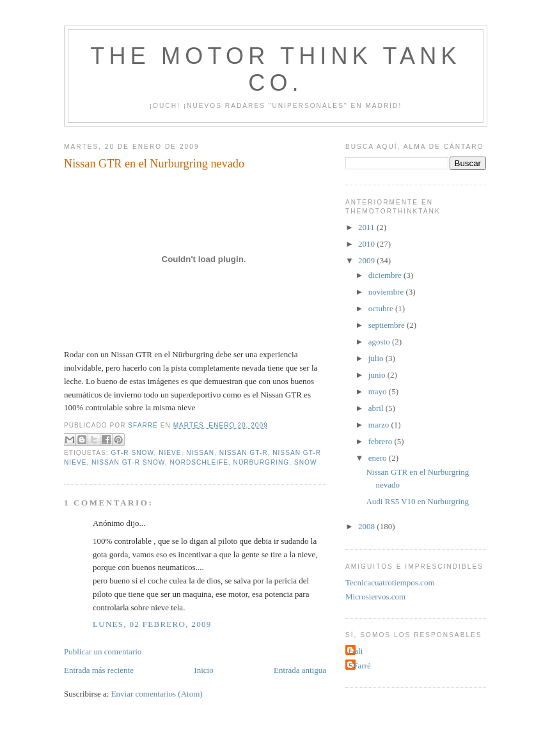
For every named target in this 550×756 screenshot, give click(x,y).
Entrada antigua (300, 670)
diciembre (386, 275)
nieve (170, 453)
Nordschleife (199, 462)
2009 (367, 260)
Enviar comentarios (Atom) (157, 694)
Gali (356, 651)
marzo (380, 425)
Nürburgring (262, 462)
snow (306, 462)
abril (377, 408)
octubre (382, 308)
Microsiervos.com (375, 597)
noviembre (387, 292)
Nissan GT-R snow (128, 462)
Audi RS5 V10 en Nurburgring (417, 501)
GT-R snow (132, 453)
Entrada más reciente (99, 670)
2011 (367, 227)
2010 (367, 244)
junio (378, 375)
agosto (380, 342)
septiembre (388, 325)
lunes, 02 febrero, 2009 (152, 624)
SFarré (360, 666)
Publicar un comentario (103, 652)
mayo (379, 391)
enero (379, 458)
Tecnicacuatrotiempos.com (390, 582)
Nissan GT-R (244, 453)
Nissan (200, 453)
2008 (367, 526)
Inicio (203, 670)
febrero (381, 441)
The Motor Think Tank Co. (275, 69)
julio (377, 358)
